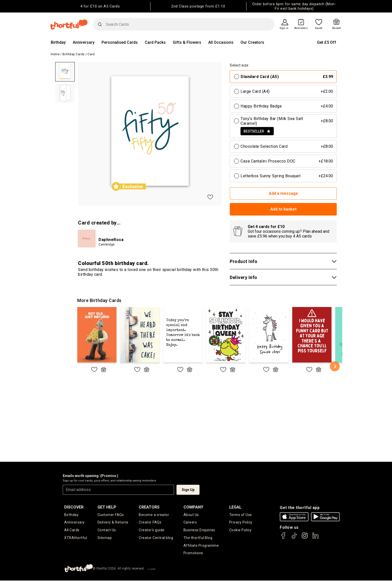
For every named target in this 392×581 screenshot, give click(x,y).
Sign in (284, 28)
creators (149, 507)
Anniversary (84, 42)
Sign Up (188, 490)
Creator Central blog (156, 538)
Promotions (193, 553)
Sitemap (105, 538)
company (193, 507)
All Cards (72, 530)
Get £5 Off (327, 42)
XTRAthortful (76, 538)
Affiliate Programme (201, 546)
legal (235, 507)
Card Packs (155, 42)
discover (74, 507)
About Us (191, 515)
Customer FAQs (111, 515)
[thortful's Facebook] (283, 538)
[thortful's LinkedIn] (315, 538)
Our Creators (252, 42)
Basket (337, 28)
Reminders (301, 28)
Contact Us (107, 530)
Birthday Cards (74, 54)
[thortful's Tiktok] (294, 538)
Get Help (107, 507)
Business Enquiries (199, 530)
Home (55, 54)
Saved (319, 28)
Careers (190, 522)
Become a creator (154, 515)
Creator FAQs (150, 522)
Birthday (58, 42)
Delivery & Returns (113, 522)
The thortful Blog (198, 538)
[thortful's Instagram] (305, 538)
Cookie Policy (240, 530)
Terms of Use (241, 515)
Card (91, 54)
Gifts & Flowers (187, 42)
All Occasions (221, 42)
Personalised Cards (120, 42)
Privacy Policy (241, 522)
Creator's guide (152, 530)
